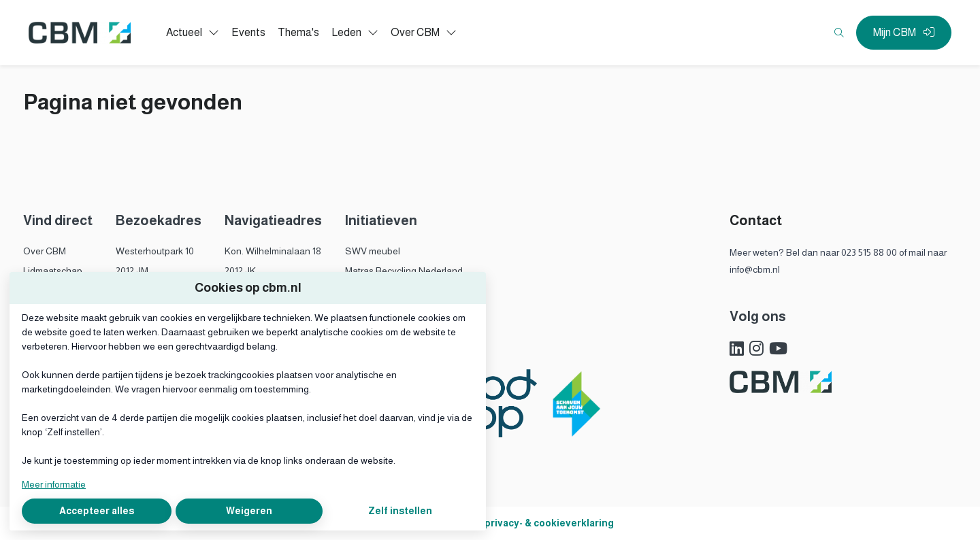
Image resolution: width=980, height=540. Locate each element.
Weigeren (249, 511)
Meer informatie (54, 484)
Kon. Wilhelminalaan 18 (273, 251)
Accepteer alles (97, 511)
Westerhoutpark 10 (155, 251)
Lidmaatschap (53, 271)
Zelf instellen (400, 511)
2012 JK (240, 271)
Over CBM (45, 251)
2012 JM (132, 271)
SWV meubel (373, 251)
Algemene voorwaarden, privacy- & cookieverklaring (490, 523)
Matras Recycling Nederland (404, 271)
